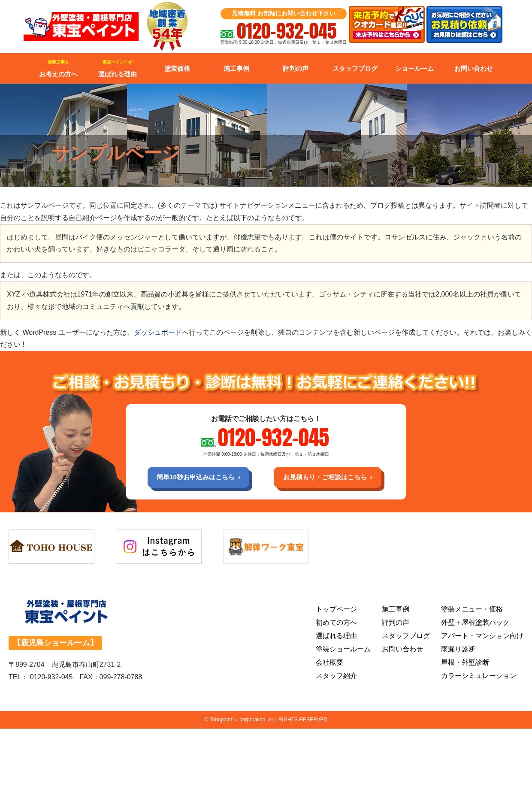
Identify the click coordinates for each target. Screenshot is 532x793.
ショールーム (414, 68)
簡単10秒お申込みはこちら (192, 478)
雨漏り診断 (458, 651)
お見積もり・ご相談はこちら (329, 478)
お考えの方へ (58, 69)
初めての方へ (336, 624)
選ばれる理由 (118, 69)
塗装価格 (177, 68)
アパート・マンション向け (482, 637)
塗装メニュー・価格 (472, 611)
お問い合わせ (474, 68)
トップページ (336, 611)
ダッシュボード (158, 332)
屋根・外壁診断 (465, 664)
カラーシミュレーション (479, 677)
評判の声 (296, 68)
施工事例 (236, 68)
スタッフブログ (355, 68)
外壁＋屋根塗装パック (475, 624)
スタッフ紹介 (336, 677)
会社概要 (329, 664)
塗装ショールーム (343, 651)
